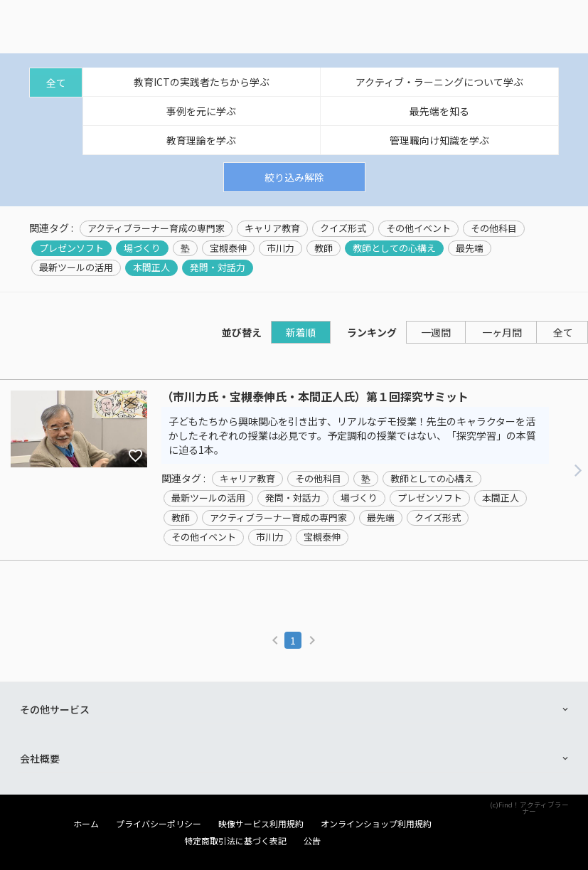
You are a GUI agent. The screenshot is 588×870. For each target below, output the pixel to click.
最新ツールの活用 (76, 267)
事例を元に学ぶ (201, 111)
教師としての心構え (394, 248)
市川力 (280, 248)
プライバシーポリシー (159, 824)
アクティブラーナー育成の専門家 (156, 228)
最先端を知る (439, 111)
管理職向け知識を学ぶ (439, 140)
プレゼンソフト (71, 248)
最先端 (470, 248)
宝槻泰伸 (228, 248)
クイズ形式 (343, 228)
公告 (312, 841)
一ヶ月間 (502, 332)
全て (56, 83)
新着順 (301, 332)
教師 (324, 248)
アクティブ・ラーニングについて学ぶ (439, 82)
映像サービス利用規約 (261, 824)
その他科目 (494, 228)
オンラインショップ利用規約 (376, 824)
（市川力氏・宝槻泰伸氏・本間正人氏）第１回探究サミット (315, 397)
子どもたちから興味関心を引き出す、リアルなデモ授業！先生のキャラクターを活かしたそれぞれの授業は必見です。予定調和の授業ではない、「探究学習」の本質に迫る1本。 (352, 435)
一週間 (436, 332)
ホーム (86, 824)
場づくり (142, 248)
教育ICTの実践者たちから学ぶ (202, 82)
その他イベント (418, 228)
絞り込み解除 (294, 177)
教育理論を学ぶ (201, 140)
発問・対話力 (218, 267)
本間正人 (151, 267)
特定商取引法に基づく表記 (235, 841)
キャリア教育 (272, 228)
